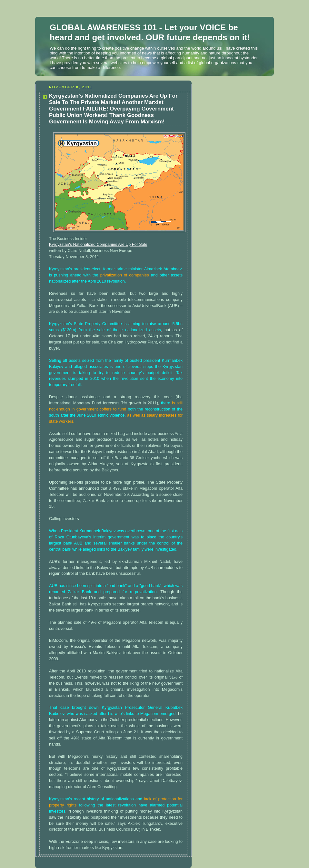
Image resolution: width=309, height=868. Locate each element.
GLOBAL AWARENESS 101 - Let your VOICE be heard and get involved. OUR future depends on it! (150, 32)
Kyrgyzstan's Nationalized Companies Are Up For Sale (98, 245)
